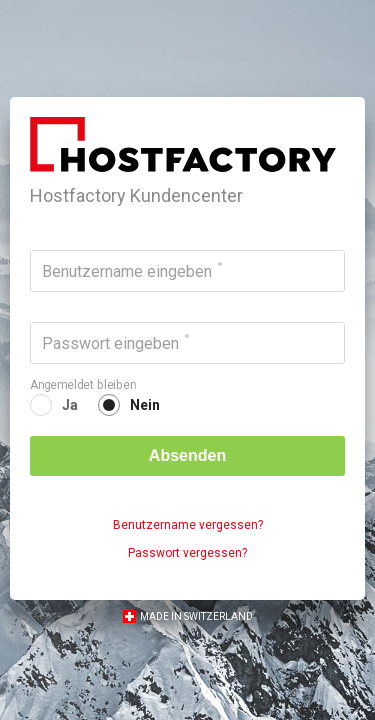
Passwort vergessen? (187, 553)
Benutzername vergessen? (188, 525)
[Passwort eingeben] (187, 343)
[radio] (54, 405)
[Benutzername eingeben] (187, 271)
